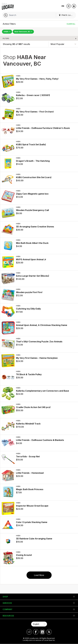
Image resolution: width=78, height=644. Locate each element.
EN (63, 6)
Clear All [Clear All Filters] (71, 24)
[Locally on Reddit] (29, 632)
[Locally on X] (49, 632)
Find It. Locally (67, 15)
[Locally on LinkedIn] (42, 632)
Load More (39, 575)
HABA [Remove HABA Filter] (7, 32)
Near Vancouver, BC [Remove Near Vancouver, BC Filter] (23, 32)
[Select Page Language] (39, 624)
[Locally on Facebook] (36, 632)
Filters (6, 38)
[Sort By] (63, 44)
